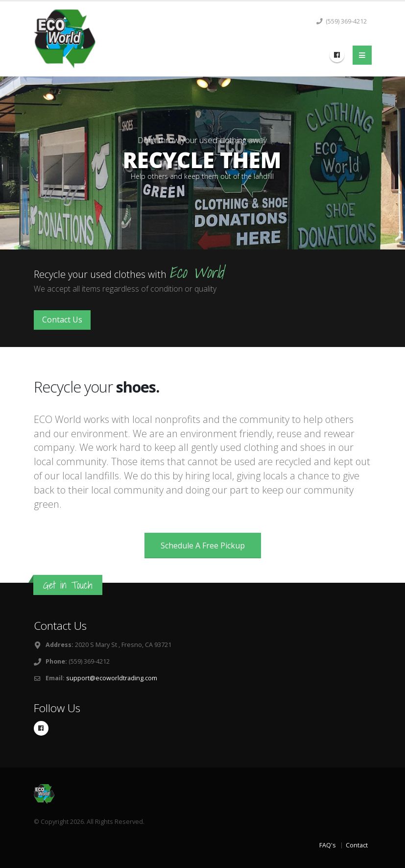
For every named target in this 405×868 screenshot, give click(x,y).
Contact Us (62, 320)
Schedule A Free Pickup (203, 546)
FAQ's (328, 845)
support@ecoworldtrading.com (112, 678)
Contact (357, 845)
